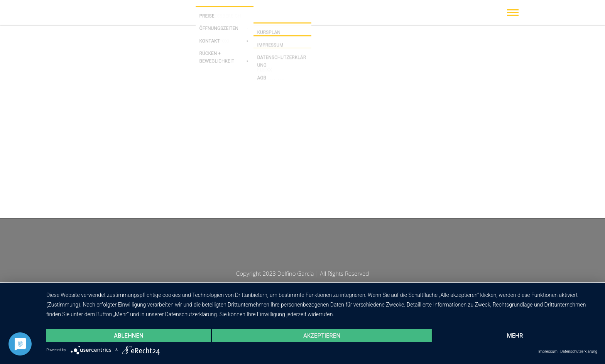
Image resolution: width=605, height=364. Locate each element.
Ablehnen (128, 335)
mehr (515, 335)
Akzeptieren (322, 335)
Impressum (548, 351)
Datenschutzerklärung (579, 351)
